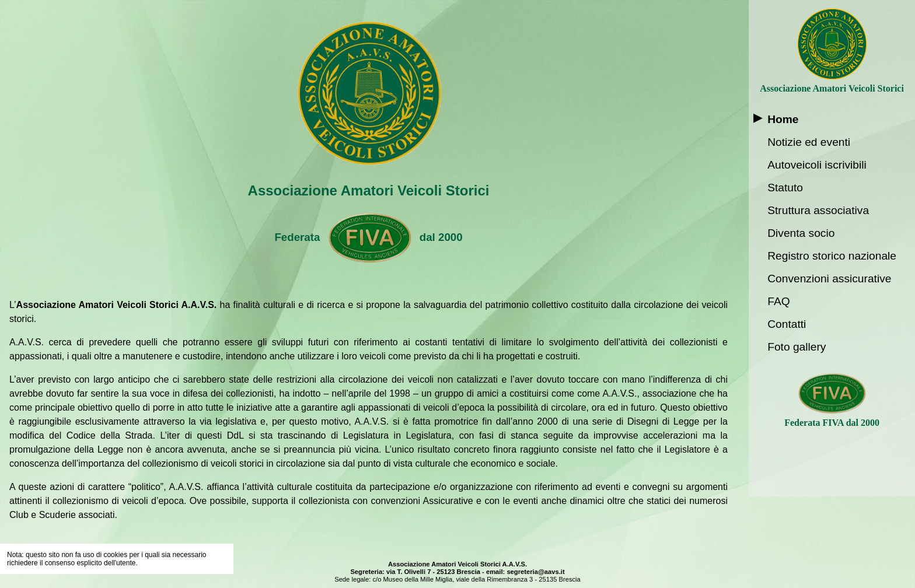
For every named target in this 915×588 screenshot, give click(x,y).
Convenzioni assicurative (829, 279)
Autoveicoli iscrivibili (817, 165)
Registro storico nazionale (832, 256)
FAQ (778, 301)
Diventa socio (801, 233)
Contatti (787, 324)
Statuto (785, 188)
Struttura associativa (818, 210)
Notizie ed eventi (809, 142)
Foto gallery (797, 347)
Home (783, 119)
